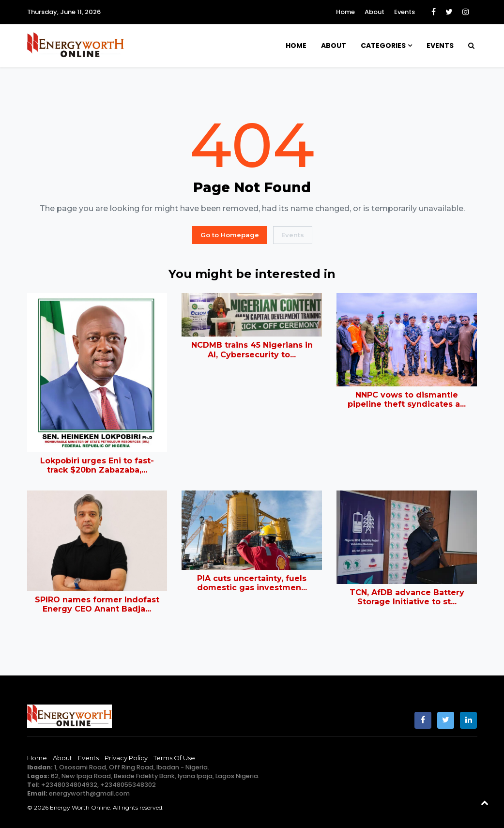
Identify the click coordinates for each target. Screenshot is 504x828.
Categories (383, 46)
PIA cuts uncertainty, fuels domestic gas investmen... (252, 583)
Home (345, 12)
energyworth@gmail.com (89, 793)
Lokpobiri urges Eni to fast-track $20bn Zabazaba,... (97, 465)
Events (405, 12)
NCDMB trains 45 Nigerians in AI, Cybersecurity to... (252, 350)
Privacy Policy (126, 758)
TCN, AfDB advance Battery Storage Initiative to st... (407, 597)
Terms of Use (174, 758)
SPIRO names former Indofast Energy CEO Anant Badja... (97, 604)
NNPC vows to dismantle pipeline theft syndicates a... (407, 399)
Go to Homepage (230, 235)
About (374, 12)
